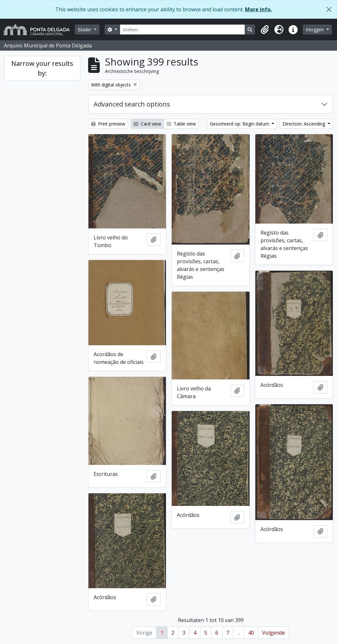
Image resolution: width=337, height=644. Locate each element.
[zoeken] (183, 30)
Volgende (274, 633)
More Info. (258, 9)
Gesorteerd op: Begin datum (240, 124)
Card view (147, 124)
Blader (85, 30)
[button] (265, 30)
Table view (181, 124)
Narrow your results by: (42, 68)
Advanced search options (132, 104)
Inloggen (315, 30)
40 (251, 633)
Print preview (108, 124)
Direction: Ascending (304, 124)
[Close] (329, 9)
